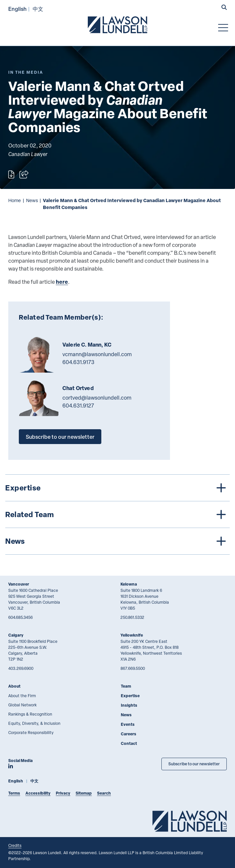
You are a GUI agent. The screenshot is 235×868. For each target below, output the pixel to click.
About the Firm (22, 696)
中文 (38, 9)
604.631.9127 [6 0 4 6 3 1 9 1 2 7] (78, 406)
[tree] (117, 514)
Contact (129, 743)
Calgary (16, 635)
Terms (14, 793)
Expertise (130, 696)
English (17, 9)
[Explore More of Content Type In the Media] (26, 72)
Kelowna (129, 584)
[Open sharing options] (24, 174)
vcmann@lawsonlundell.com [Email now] (97, 354)
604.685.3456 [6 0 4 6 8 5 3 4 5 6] (20, 617)
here (62, 282)
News (32, 200)
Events (128, 724)
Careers (129, 734)
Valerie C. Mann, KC (87, 345)
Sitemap (84, 793)
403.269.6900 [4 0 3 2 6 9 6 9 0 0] (21, 668)
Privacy (63, 793)
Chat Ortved (78, 388)
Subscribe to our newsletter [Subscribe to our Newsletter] (194, 764)
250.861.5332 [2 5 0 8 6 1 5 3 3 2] (132, 617)
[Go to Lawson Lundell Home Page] (117, 25)
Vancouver (19, 584)
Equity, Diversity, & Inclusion (34, 723)
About (14, 686)
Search (104, 793)
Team (126, 686)
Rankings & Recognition (30, 714)
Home (15, 200)
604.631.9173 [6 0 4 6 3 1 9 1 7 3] (78, 362)
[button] (224, 8)
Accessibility (38, 793)
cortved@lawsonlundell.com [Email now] (97, 398)
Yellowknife (132, 635)
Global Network (22, 705)
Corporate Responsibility (31, 732)
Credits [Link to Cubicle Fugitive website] (15, 845)
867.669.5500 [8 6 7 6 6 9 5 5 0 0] (133, 668)
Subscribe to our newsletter (60, 437)
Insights (129, 705)
